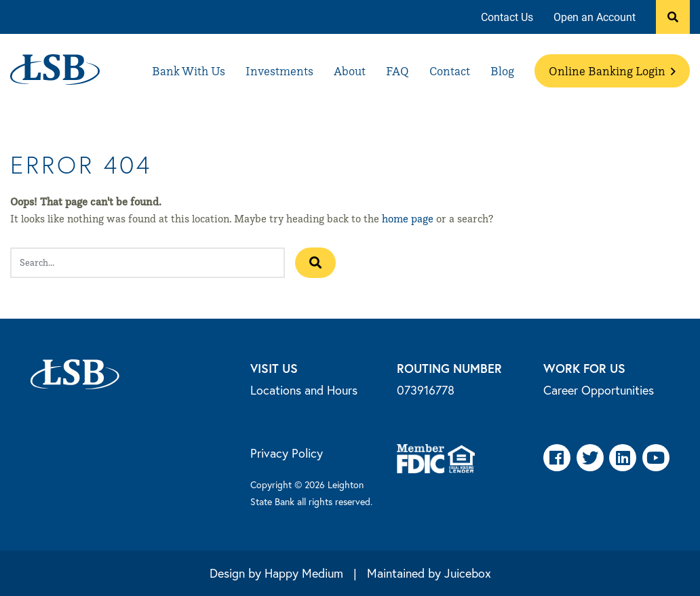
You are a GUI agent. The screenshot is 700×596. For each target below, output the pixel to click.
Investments (279, 71)
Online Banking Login (612, 71)
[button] (673, 17)
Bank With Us (189, 71)
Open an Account (595, 17)
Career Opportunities (599, 390)
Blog (502, 71)
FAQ (397, 71)
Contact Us (507, 17)
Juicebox (468, 573)
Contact (450, 71)
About (350, 71)
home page (408, 219)
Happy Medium (304, 573)
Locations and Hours (304, 390)
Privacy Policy (287, 453)
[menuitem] (507, 17)
